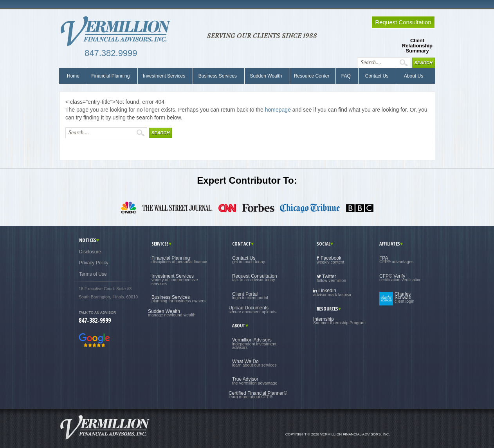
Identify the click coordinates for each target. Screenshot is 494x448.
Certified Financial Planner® (258, 395)
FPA (396, 260)
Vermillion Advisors (254, 343)
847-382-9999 (95, 320)
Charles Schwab (404, 298)
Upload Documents (252, 309)
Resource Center (312, 76)
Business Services (217, 76)
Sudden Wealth (266, 76)
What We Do (254, 363)
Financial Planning (111, 76)
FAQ (346, 76)
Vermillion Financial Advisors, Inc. (118, 31)
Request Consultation (255, 278)
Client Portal (250, 296)
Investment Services (164, 76)
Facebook (331, 260)
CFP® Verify (400, 278)
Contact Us (376, 76)
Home (73, 76)
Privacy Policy (94, 263)
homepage (278, 110)
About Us (412, 76)
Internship (339, 321)
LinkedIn (332, 292)
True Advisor (255, 381)
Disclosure (90, 252)
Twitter (331, 278)
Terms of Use (93, 274)
